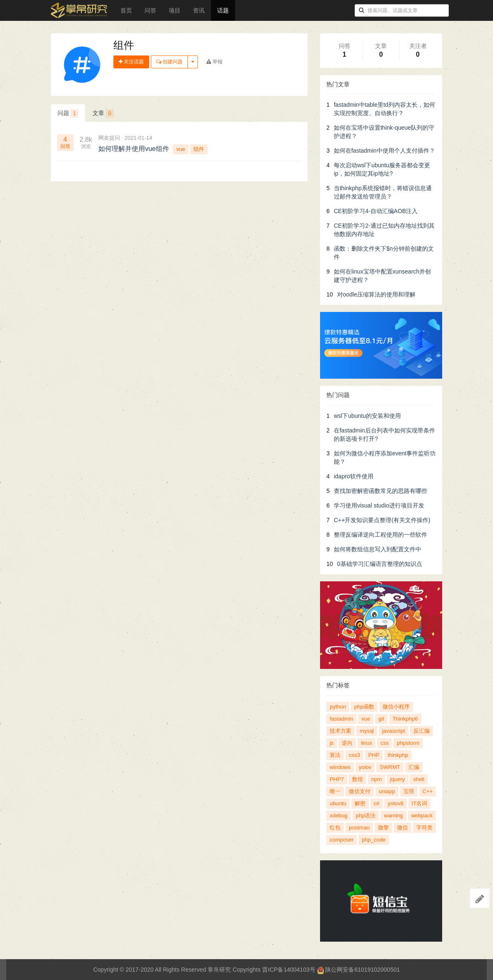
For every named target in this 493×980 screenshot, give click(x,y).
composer (342, 840)
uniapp (387, 791)
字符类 (424, 828)
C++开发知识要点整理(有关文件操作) (382, 520)
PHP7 (337, 779)
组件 (199, 149)
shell (419, 779)
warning (393, 815)
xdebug (339, 815)
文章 (103, 113)
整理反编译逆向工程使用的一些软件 (380, 535)
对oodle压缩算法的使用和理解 (376, 294)
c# (377, 803)
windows (340, 767)
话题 (223, 10)
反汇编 (422, 731)
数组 (358, 779)
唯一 (335, 791)
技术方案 (340, 731)
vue (181, 149)
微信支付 (360, 791)
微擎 (383, 828)
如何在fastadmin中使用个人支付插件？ (384, 151)
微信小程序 (396, 707)
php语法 (366, 815)
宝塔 (409, 791)
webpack (422, 815)
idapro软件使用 (354, 476)
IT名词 (420, 803)
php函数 (364, 707)
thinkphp (398, 755)
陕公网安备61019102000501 (359, 970)
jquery (397, 779)
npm (377, 779)
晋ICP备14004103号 (289, 970)
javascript (394, 731)
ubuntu (338, 803)
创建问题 (169, 62)
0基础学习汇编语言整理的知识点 (380, 564)
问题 (68, 113)
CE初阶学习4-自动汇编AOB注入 (376, 211)
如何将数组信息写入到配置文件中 (378, 549)
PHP (374, 755)
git (381, 719)
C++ (428, 791)
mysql (367, 731)
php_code (374, 840)
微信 (403, 828)
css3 (354, 755)
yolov (365, 767)
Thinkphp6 (405, 719)
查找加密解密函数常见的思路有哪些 (380, 491)
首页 (126, 10)
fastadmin (341, 719)
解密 (360, 803)
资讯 (199, 10)
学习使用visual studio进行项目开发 (379, 505)
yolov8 (395, 803)
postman (359, 828)
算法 (335, 755)
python (338, 707)
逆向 (347, 743)
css (385, 743)
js (332, 743)
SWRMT (390, 767)
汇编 (414, 767)
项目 (175, 10)
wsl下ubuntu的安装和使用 (367, 416)
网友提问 (109, 138)
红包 (335, 828)
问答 (150, 10)
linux (367, 743)
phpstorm (408, 743)
